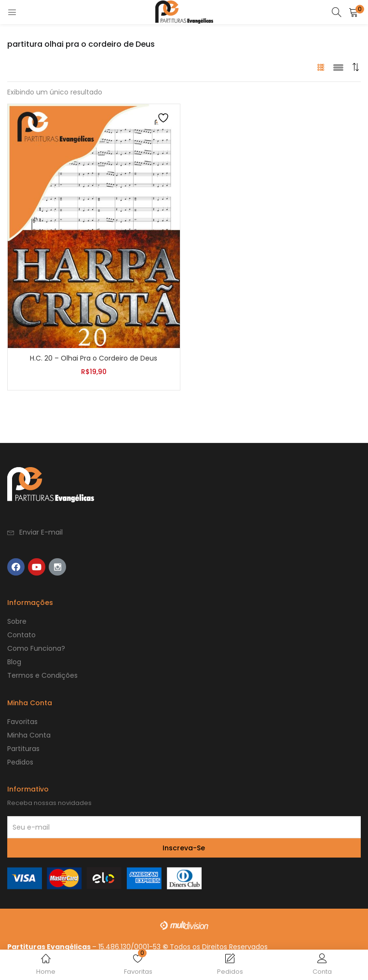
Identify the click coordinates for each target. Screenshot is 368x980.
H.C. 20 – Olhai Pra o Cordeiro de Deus (94, 358)
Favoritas (22, 722)
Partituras (23, 749)
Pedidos (20, 762)
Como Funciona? (36, 648)
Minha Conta (29, 735)
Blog (14, 662)
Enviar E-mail (41, 532)
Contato (21, 635)
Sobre (17, 621)
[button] (356, 67)
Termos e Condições (42, 675)
